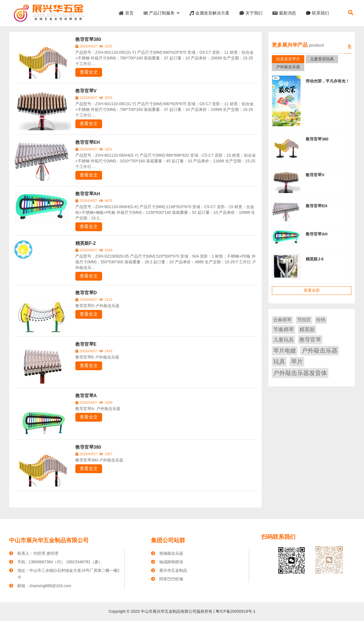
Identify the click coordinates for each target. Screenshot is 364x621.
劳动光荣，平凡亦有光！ (328, 81)
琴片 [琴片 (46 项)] (297, 362)
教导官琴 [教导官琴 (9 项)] (310, 340)
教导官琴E (86, 344)
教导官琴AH (88, 194)
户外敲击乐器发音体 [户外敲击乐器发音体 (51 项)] (300, 373)
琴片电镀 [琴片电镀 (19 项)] (285, 351)
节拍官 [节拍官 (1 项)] (304, 320)
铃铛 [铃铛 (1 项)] (321, 320)
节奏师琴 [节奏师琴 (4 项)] (284, 330)
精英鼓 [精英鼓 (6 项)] (307, 330)
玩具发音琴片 (288, 59)
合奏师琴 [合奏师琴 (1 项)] (282, 320)
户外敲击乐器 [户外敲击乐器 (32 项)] (320, 350)
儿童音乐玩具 (322, 59)
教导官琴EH (88, 142)
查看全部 (312, 290)
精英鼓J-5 (315, 259)
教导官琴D (86, 293)
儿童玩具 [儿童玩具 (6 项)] (284, 340)
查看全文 (89, 72)
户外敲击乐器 (288, 67)
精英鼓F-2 (86, 243)
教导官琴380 (88, 39)
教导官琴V (86, 91)
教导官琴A (86, 396)
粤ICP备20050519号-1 (235, 611)
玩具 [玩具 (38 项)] (279, 362)
